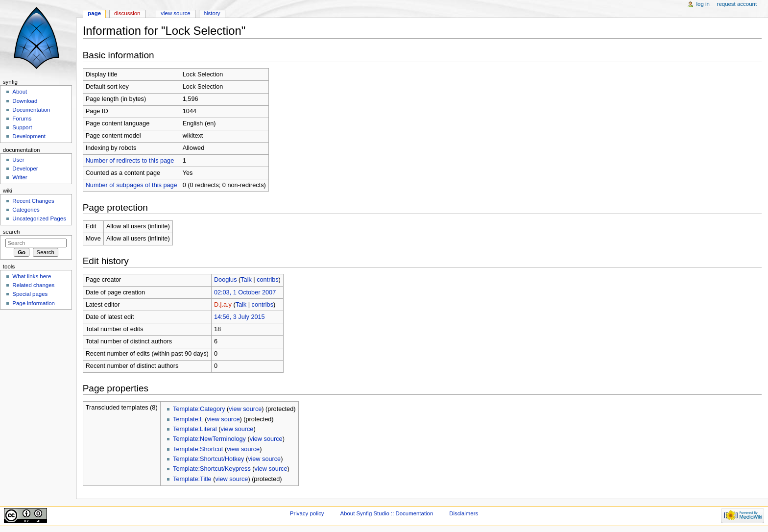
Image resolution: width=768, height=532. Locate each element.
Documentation (31, 110)
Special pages (30, 294)
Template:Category (199, 409)
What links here (32, 276)
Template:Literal (195, 429)
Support (22, 127)
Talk (246, 280)
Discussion (127, 13)
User (18, 160)
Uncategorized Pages (39, 218)
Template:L (188, 419)
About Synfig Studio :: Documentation (386, 513)
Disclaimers (464, 513)
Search (12, 232)
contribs (267, 280)
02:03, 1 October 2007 (245, 292)
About (20, 92)
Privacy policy (307, 513)
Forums (22, 119)
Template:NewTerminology (209, 439)
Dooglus (226, 280)
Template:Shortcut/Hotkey (208, 459)
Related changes (33, 285)
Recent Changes (33, 201)
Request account (737, 4)
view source (245, 409)
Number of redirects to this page (130, 161)
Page (94, 13)
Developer (25, 169)
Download (25, 101)
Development (29, 136)
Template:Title (192, 479)
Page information (34, 303)
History (212, 13)
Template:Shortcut (198, 449)
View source (175, 13)
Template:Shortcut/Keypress (212, 469)
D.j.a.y (223, 305)
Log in (703, 4)
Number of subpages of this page (132, 185)
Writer (20, 177)
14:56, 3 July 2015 (240, 317)
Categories (26, 210)
